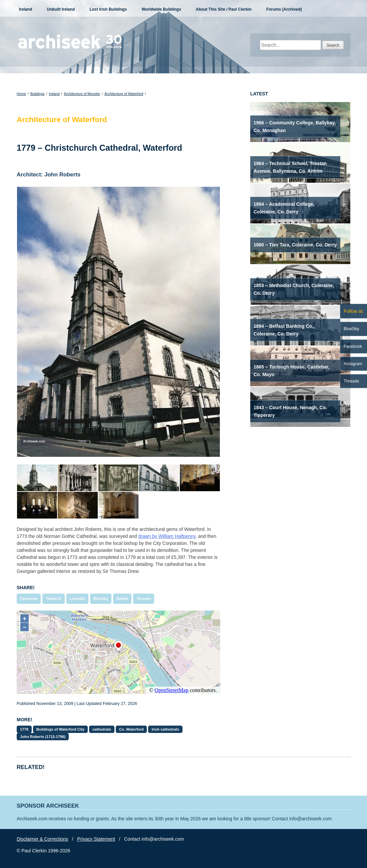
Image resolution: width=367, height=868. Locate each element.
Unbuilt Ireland (61, 9)
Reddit (122, 599)
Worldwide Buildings (161, 9)
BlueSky (101, 599)
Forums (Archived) (284, 9)
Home (21, 94)
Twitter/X (53, 599)
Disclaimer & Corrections (42, 839)
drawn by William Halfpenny (167, 536)
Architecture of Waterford (124, 94)
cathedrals (102, 729)
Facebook (29, 599)
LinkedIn (77, 599)
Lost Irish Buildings (108, 9)
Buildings (38, 94)
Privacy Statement (96, 839)
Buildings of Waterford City (60, 729)
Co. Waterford (131, 729)
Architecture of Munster (82, 94)
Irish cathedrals (165, 729)
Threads (144, 599)
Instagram (353, 364)
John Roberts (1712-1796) (43, 737)
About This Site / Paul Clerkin (224, 9)
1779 (24, 729)
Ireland (26, 9)
